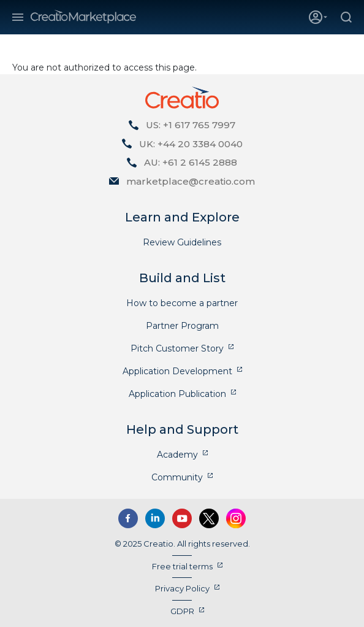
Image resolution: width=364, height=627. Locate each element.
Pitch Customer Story (177, 348)
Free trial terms (182, 566)
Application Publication (177, 394)
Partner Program (182, 326)
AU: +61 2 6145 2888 (191, 162)
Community (177, 477)
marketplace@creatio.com (191, 181)
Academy (177, 455)
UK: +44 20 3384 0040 (191, 144)
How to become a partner (182, 303)
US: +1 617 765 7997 (191, 125)
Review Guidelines (182, 242)
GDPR (182, 611)
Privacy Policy (182, 588)
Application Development (177, 371)
